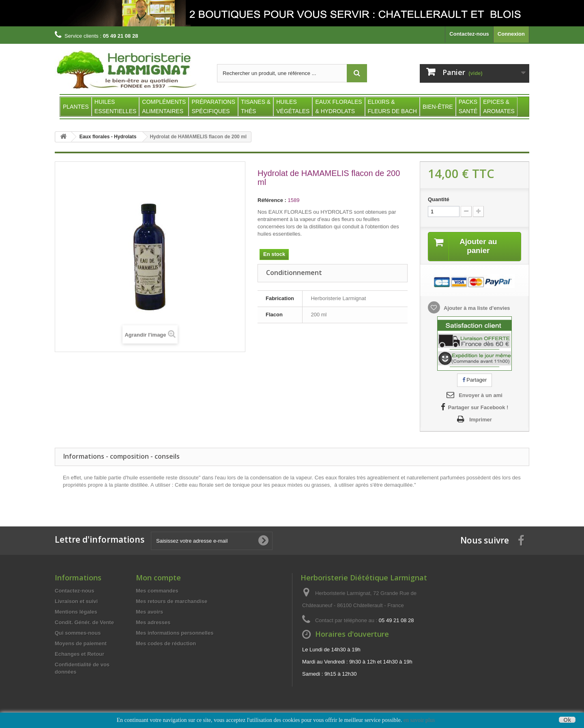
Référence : (272, 200)
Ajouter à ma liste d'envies (476, 309)
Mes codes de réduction (166, 644)
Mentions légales (76, 613)
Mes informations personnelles (175, 634)
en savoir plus (419, 720)
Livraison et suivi (76, 602)
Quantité (439, 199)
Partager (474, 381)
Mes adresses (153, 623)
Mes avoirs (149, 613)
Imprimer (481, 420)
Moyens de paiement (81, 644)
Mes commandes (157, 592)
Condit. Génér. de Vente (84, 623)
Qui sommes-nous (78, 634)
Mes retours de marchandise (172, 602)
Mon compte (158, 578)
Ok (567, 720)
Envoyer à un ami (481, 396)
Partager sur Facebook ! (478, 408)
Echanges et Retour (79, 655)
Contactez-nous (469, 34)
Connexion (511, 34)
